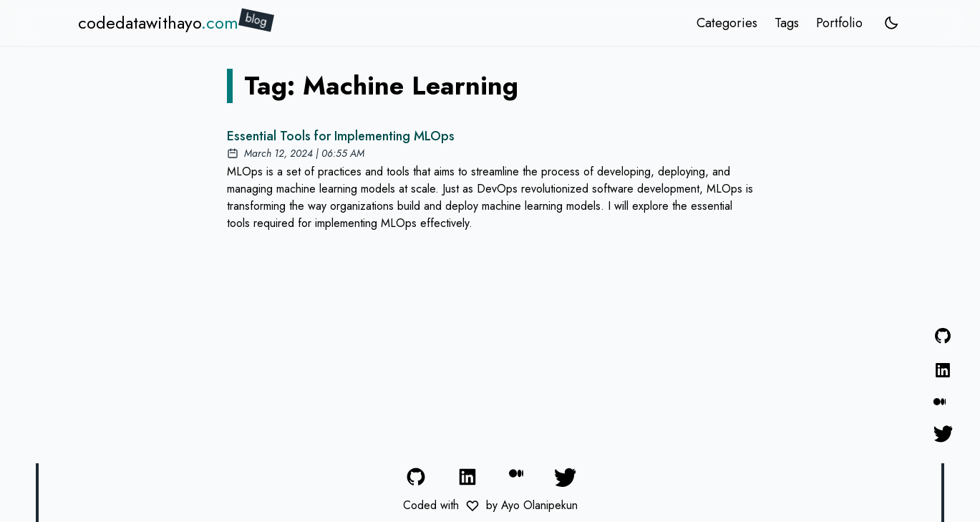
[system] (891, 23)
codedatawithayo (158, 23)
